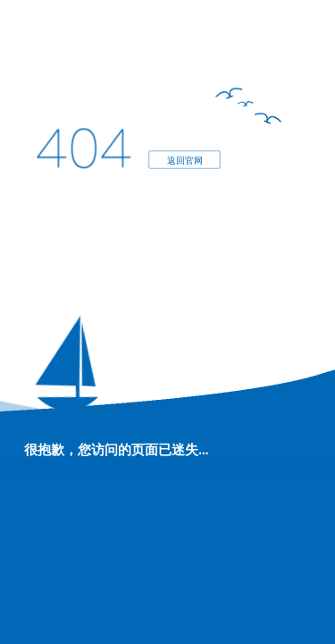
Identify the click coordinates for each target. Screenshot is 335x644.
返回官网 (184, 160)
